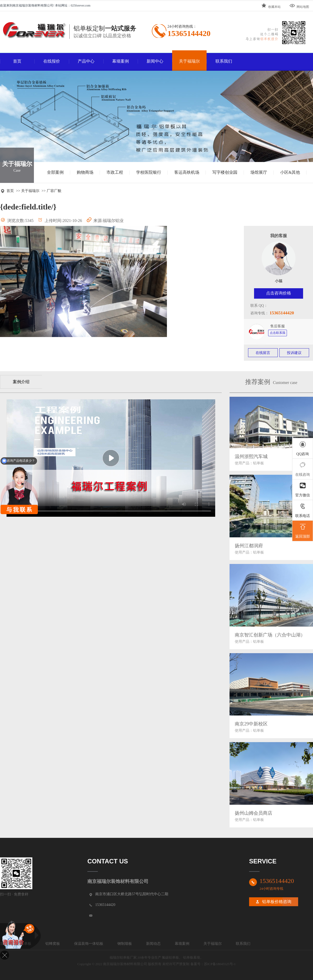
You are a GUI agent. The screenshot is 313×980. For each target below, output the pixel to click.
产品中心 (86, 61)
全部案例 (55, 172)
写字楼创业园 (225, 172)
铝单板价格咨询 (277, 902)
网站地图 (299, 6)
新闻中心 (155, 61)
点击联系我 (278, 333)
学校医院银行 (149, 172)
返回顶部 (303, 530)
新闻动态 (153, 944)
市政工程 (115, 172)
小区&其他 (290, 172)
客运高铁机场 (187, 172)
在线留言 (263, 353)
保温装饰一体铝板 (89, 944)
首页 (17, 61)
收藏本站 (271, 6)
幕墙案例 (121, 61)
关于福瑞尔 (189, 61)
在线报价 (52, 61)
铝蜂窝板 (53, 944)
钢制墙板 (125, 944)
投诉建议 (294, 353)
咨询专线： (260, 313)
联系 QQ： (259, 306)
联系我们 (224, 61)
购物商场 (85, 172)
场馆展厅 (259, 172)
